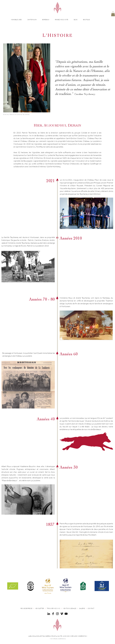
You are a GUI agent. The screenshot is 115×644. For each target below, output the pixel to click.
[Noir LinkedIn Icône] (49, 614)
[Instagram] (57, 614)
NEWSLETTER (40, 608)
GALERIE (82, 608)
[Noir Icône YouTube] (66, 614)
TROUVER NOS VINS (54, 608)
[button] (113, 14)
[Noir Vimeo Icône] (62, 614)
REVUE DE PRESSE (26, 608)
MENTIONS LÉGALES (70, 608)
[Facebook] (53, 614)
